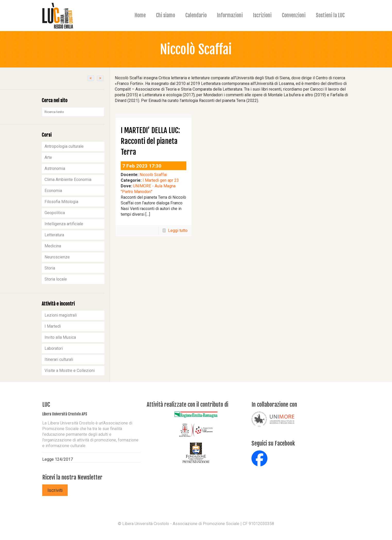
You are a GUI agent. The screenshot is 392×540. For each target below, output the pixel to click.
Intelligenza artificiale (64, 224)
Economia (53, 191)
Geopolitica (55, 213)
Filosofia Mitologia (61, 202)
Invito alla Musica (60, 337)
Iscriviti (55, 490)
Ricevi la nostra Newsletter (72, 477)
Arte (48, 157)
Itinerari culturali (59, 359)
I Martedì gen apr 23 (161, 180)
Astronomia (55, 168)
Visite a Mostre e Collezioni (70, 371)
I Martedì (53, 326)
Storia (50, 268)
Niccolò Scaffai (153, 175)
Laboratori (54, 348)
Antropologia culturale (64, 146)
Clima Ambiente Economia (68, 180)
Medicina (53, 246)
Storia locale (56, 279)
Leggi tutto (178, 230)
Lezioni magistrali (61, 315)
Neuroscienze (57, 257)
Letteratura (54, 235)
